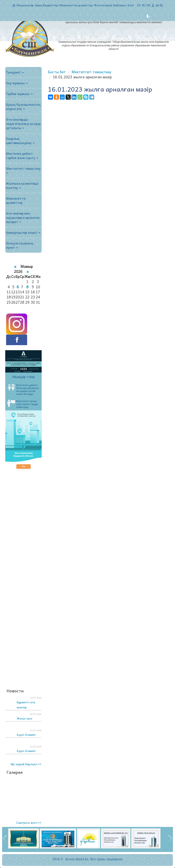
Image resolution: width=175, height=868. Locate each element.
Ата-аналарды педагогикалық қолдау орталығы (23, 124)
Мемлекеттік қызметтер (76, 5)
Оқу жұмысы (17, 83)
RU (144, 5)
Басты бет (57, 72)
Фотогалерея (103, 5)
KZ (139, 5)
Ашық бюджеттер (47, 5)
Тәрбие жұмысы (19, 94)
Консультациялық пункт (20, 245)
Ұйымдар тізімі (23, 377)
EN (148, 5)
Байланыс (120, 5)
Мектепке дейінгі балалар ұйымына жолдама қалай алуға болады (23, 389)
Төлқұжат (15, 72)
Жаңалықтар (25, 5)
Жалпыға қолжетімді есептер (22, 186)
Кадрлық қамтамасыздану (20, 141)
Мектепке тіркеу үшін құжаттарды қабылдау (23, 404)
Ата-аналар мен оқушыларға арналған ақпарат (23, 218)
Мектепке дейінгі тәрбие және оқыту (22, 156)
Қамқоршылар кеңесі (23, 232)
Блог (131, 5)
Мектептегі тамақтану (23, 170)
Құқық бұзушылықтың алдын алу (23, 107)
